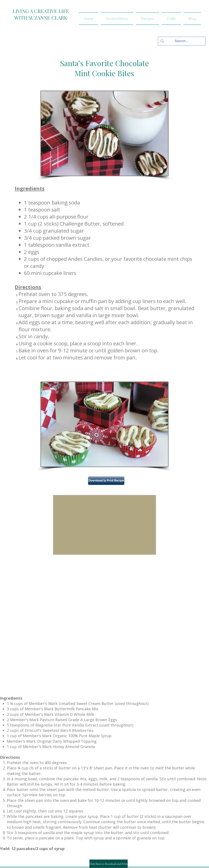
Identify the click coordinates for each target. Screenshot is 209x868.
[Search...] (181, 41)
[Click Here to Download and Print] (109, 864)
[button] (147, 19)
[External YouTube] (104, 525)
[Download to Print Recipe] (106, 481)
